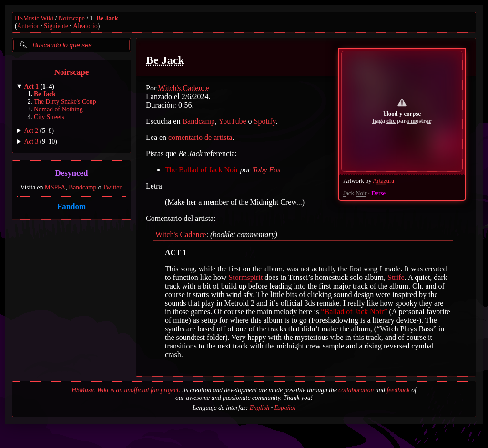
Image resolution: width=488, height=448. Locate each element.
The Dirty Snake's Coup (65, 102)
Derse (378, 193)
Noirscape (72, 18)
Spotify (265, 121)
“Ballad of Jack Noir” (354, 312)
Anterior (28, 26)
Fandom (71, 206)
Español (285, 408)
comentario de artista (200, 137)
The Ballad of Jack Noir (202, 170)
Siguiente (56, 26)
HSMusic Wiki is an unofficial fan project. (126, 390)
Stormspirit (245, 277)
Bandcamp (82, 187)
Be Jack (107, 18)
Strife (396, 277)
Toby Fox (267, 170)
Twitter (112, 187)
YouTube (232, 121)
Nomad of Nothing (58, 109)
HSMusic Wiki (34, 18)
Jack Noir (355, 193)
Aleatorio (85, 26)
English (260, 408)
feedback (398, 390)
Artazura (383, 181)
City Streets (49, 117)
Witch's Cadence (184, 88)
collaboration (356, 390)
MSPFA (55, 187)
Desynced (72, 174)
